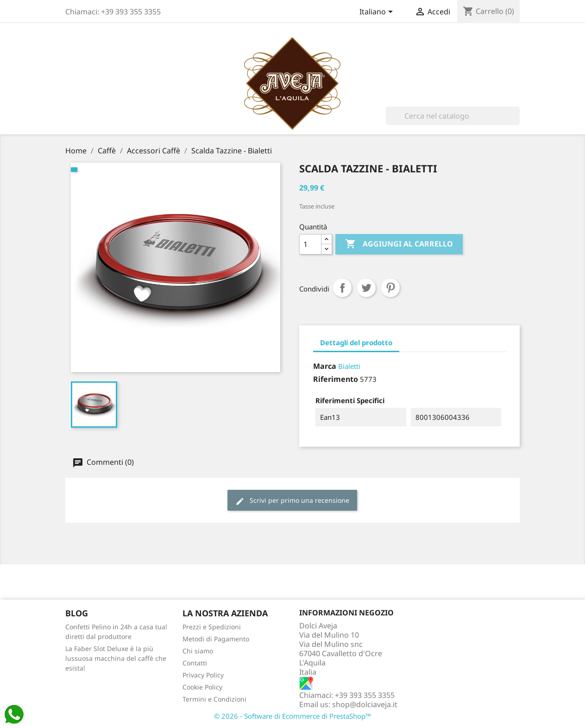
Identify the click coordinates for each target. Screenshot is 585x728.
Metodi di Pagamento (216, 639)
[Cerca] (453, 116)
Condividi (342, 288)
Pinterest (390, 288)
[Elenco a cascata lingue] (378, 13)
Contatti (195, 663)
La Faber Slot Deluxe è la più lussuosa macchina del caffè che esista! (116, 658)
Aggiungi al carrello (399, 244)
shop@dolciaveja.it (365, 704)
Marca (325, 366)
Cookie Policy (202, 687)
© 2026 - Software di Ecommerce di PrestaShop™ (292, 716)
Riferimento (336, 379)
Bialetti (349, 366)
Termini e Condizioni (214, 699)
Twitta (366, 288)
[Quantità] (310, 244)
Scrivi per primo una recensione (292, 501)
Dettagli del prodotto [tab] (356, 342)
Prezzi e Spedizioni (212, 627)
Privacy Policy (203, 675)
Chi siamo (198, 651)
